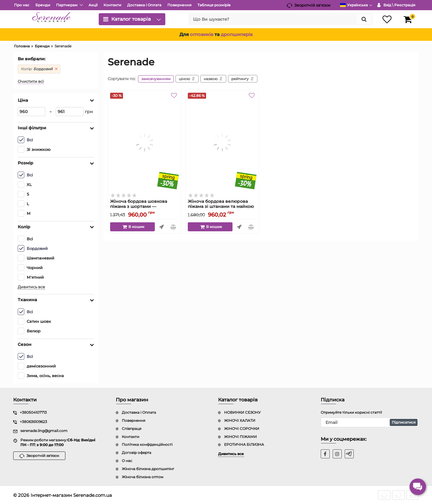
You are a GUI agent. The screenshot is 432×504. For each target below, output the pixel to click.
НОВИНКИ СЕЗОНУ (242, 412)
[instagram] (337, 454)
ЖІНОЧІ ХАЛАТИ (240, 420)
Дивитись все (31, 287)
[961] (70, 111)
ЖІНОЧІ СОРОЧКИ (242, 428)
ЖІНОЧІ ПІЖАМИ (240, 436)
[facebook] (325, 454)
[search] (280, 19)
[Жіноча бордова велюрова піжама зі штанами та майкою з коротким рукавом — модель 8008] (222, 142)
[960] (31, 111)
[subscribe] (370, 422)
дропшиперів (237, 34)
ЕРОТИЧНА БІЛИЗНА (244, 444)
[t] (349, 454)
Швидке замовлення (162, 227)
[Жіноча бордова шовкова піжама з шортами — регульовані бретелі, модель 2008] (144, 142)
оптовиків (202, 34)
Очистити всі (31, 81)
